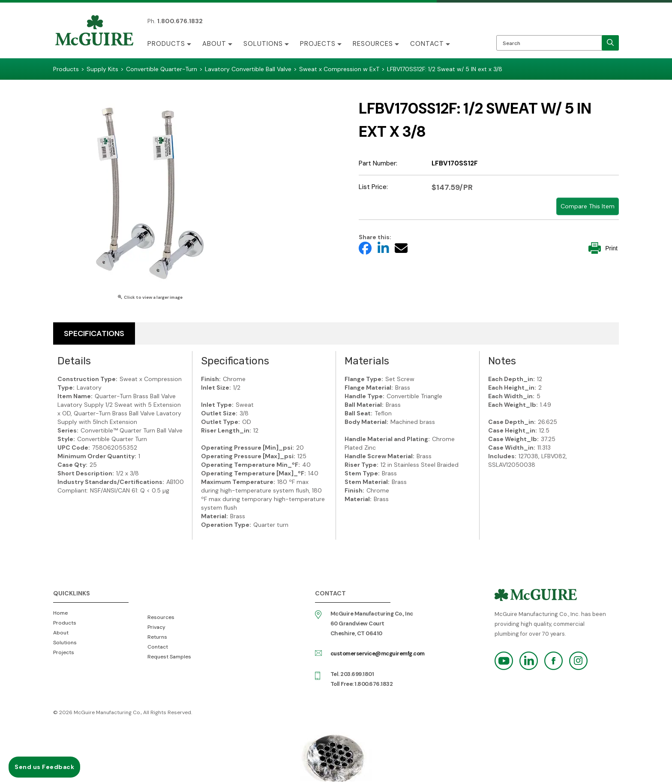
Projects (318, 44)
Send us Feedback (44, 767)
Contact (427, 44)
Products (166, 44)
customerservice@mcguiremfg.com (378, 653)
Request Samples (169, 657)
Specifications (94, 333)
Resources (373, 44)
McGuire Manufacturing (94, 31)
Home (60, 613)
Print (603, 248)
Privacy (156, 627)
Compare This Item (588, 206)
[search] (610, 43)
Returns (157, 637)
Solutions (263, 44)
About (214, 44)
